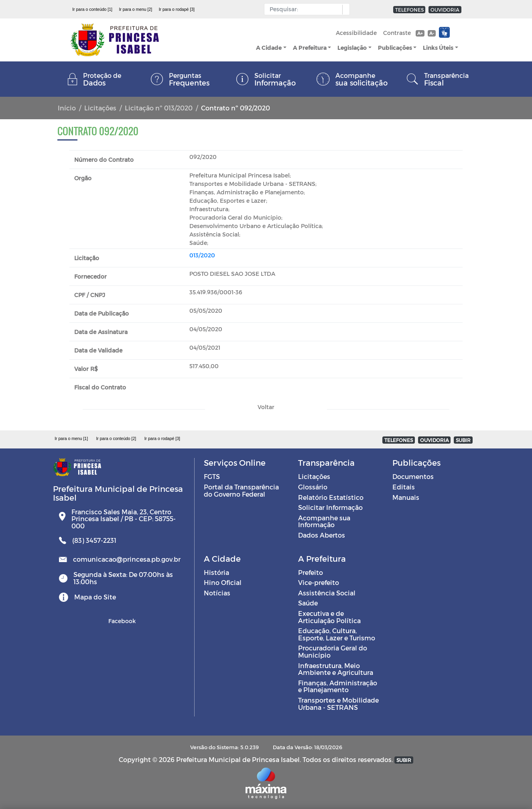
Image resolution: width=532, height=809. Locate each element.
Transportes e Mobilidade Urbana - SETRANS (338, 704)
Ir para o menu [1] (71, 438)
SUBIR (463, 440)
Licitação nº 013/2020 (159, 108)
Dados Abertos (322, 535)
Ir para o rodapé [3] (177, 9)
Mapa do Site (95, 597)
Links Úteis (438, 48)
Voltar (266, 407)
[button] (344, 10)
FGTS (212, 476)
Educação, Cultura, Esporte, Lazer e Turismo (337, 634)
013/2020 (202, 255)
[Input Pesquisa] (305, 9)
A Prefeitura (310, 48)
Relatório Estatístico (331, 497)
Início (67, 108)
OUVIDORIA (445, 10)
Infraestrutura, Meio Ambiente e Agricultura (336, 669)
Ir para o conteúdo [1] (92, 9)
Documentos (413, 476)
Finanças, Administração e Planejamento (338, 686)
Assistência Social (327, 593)
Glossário (313, 487)
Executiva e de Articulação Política (329, 617)
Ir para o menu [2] (135, 9)
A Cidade (269, 48)
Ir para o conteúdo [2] (116, 438)
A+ (420, 33)
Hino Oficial (223, 582)
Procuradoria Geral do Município (333, 651)
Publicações (395, 48)
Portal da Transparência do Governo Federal (241, 490)
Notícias (217, 593)
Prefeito (311, 572)
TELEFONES (409, 10)
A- (432, 33)
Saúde (308, 603)
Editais (404, 487)
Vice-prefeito (319, 582)
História (216, 572)
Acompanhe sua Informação (324, 521)
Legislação (352, 48)
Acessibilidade (356, 33)
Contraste (397, 33)
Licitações (100, 108)
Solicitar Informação (330, 507)
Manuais (406, 497)
